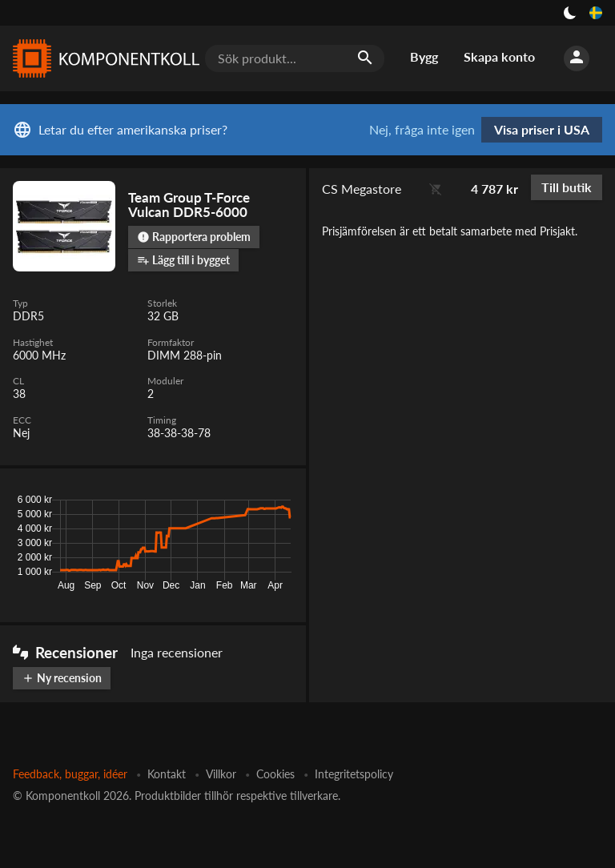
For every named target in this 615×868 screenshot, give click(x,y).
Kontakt (167, 774)
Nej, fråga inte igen (422, 130)
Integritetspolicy (354, 774)
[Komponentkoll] (102, 58)
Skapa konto (499, 56)
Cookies (275, 774)
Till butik (567, 187)
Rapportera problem (194, 237)
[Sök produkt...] (295, 58)
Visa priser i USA (542, 129)
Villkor (221, 774)
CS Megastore (362, 189)
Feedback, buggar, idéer (70, 774)
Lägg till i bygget (183, 260)
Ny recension (62, 678)
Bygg (424, 56)
